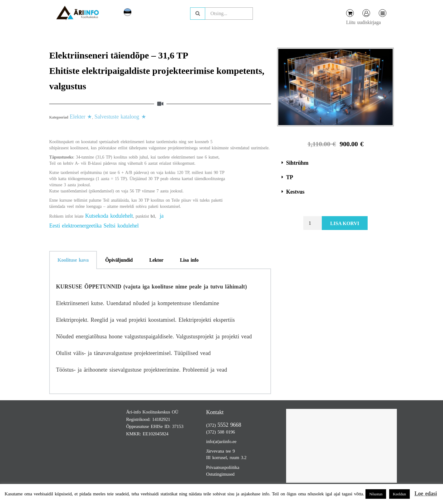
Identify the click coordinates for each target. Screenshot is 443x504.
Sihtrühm (297, 163)
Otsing (198, 14)
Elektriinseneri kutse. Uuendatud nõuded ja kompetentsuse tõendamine (138, 303)
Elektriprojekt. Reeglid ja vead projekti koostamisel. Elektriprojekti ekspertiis (145, 320)
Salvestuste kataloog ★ (120, 117)
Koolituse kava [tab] (73, 260)
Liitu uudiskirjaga (363, 22)
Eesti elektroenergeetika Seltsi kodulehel (94, 226)
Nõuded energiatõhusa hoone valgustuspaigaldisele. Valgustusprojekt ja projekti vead (154, 337)
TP (290, 177)
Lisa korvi (345, 223)
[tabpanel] (160, 332)
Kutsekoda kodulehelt (109, 216)
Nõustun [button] (376, 494)
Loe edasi (426, 494)
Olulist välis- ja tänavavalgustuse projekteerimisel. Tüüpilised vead (133, 353)
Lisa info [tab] (189, 260)
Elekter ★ (81, 117)
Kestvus (295, 192)
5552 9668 (229, 425)
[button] (335, 163)
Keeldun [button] (399, 494)
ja (162, 216)
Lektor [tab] (156, 260)
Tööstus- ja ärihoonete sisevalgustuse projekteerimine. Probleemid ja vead (142, 370)
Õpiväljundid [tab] (119, 260)
